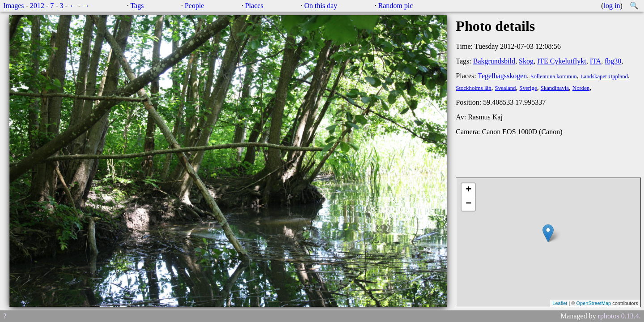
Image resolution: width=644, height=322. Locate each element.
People (195, 6)
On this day (321, 6)
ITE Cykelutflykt (562, 61)
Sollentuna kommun (553, 76)
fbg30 (613, 61)
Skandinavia (555, 88)
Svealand (506, 88)
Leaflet (560, 303)
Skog (526, 61)
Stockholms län (473, 88)
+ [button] (468, 190)
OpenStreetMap (593, 303)
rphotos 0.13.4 (619, 316)
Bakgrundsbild (494, 61)
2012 (37, 6)
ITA (595, 61)
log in (612, 6)
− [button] (468, 204)
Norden (581, 88)
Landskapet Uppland (604, 76)
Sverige (528, 88)
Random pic (396, 6)
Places (254, 6)
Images (13, 6)
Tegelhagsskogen (502, 76)
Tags (137, 6)
